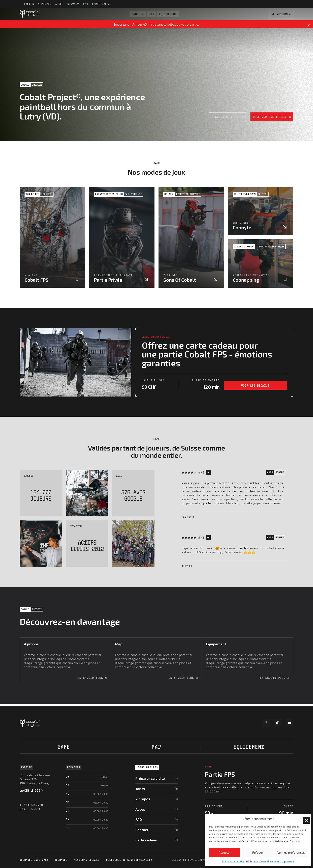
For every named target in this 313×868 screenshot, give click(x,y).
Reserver (281, 14)
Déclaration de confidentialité (263, 861)
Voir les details (255, 385)
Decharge (61, 860)
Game (135, 14)
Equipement (168, 14)
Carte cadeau (102, 4)
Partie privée (108, 280)
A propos (45, 4)
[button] (305, 819)
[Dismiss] (309, 25)
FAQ (86, 4)
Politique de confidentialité (129, 860)
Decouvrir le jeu (228, 117)
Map (151, 14)
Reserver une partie (272, 117)
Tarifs (29, 4)
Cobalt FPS (37, 280)
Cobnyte (242, 227)
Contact (73, 4)
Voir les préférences (291, 852)
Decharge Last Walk (34, 860)
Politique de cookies (233, 861)
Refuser (258, 852)
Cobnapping (246, 280)
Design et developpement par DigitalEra (203, 860)
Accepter (225, 852)
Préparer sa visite (150, 778)
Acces (59, 4)
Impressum (288, 861)
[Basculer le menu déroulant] (142, 14)
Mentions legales (87, 860)
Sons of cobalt (180, 280)
